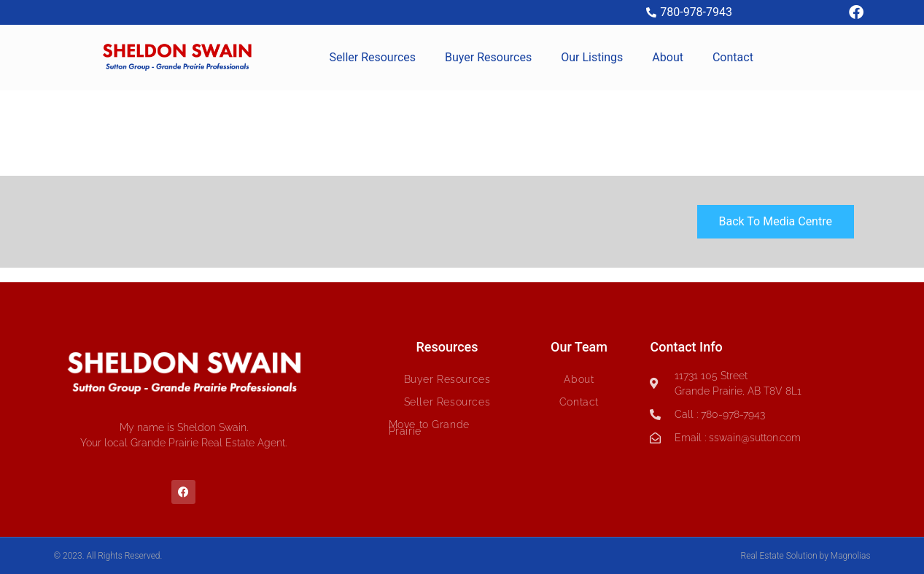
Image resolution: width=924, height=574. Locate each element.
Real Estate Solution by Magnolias (806, 556)
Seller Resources (373, 57)
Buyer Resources (488, 57)
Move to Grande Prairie (429, 428)
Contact (733, 57)
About (668, 57)
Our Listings (592, 57)
